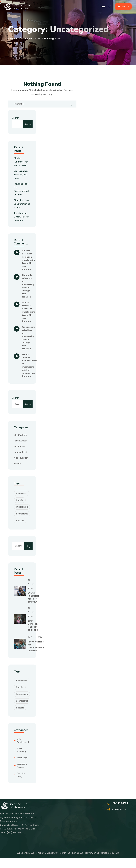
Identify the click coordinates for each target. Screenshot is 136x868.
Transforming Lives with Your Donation (21, 217)
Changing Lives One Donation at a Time (22, 204)
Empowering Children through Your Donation (28, 291)
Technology (22, 758)
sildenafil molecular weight (27, 254)
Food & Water (20, 441)
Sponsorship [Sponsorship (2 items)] (22, 514)
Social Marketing (21, 750)
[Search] (28, 546)
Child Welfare (20, 435)
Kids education (21, 458)
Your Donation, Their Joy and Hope (21, 175)
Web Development (23, 741)
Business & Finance (22, 766)
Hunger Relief (21, 452)
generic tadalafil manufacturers (29, 358)
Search (16, 118)
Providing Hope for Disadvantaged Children (36, 646)
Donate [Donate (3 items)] (20, 500)
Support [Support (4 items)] (20, 521)
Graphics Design (21, 775)
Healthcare (19, 446)
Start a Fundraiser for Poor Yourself (21, 162)
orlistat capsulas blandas (26, 306)
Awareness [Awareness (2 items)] (22, 493)
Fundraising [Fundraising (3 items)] (22, 507)
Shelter (17, 464)
